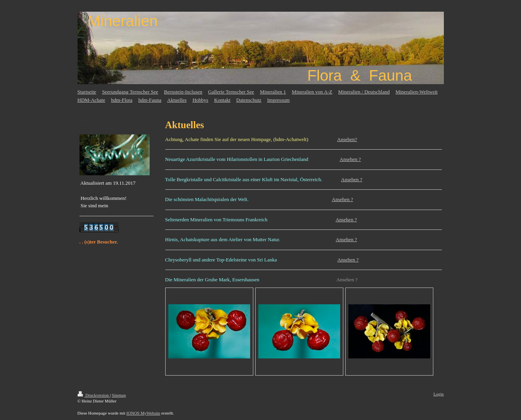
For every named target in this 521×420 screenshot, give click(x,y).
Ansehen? (347, 139)
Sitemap (119, 395)
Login (438, 394)
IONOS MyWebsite (143, 413)
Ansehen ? (351, 159)
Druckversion (94, 395)
